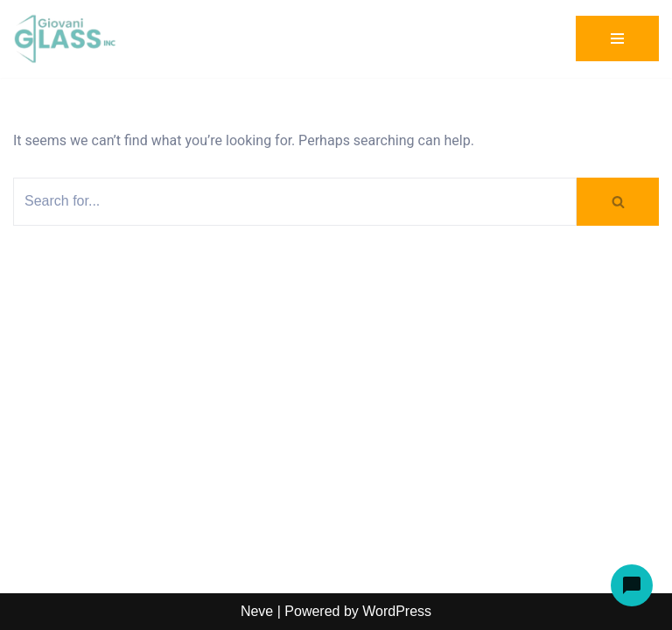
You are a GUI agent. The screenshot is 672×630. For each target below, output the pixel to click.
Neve (257, 611)
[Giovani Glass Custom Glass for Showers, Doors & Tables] (66, 39)
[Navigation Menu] (617, 38)
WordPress (397, 611)
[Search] (295, 202)
